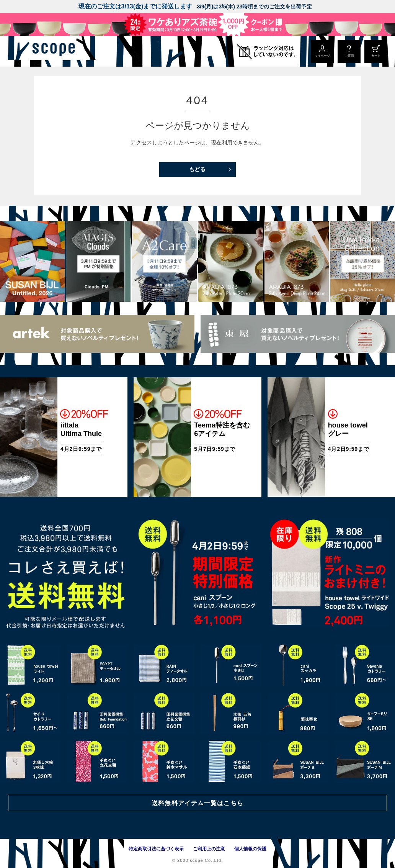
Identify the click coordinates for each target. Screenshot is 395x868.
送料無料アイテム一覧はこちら (197, 802)
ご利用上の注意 (209, 849)
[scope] (64, 51)
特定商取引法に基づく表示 (156, 849)
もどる (198, 169)
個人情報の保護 (250, 849)
